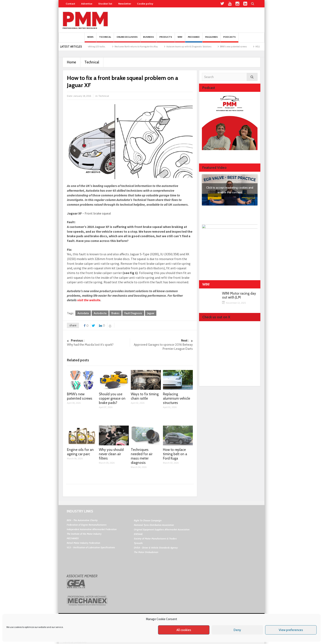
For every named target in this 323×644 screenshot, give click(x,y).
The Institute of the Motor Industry (84, 534)
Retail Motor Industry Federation (83, 543)
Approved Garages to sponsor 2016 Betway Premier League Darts (161, 345)
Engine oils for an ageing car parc (80, 452)
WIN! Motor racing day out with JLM (239, 295)
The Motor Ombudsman (146, 552)
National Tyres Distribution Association (154, 525)
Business (149, 39)
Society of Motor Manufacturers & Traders (155, 538)
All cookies (184, 630)
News (90, 39)
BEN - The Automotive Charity (82, 520)
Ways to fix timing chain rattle (145, 396)
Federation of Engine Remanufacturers (87, 525)
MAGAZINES (211, 39)
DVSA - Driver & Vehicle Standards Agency (156, 548)
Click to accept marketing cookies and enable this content (230, 190)
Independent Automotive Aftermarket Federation (92, 529)
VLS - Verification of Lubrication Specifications (91, 547)
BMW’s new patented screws (238, 47)
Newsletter (125, 4)
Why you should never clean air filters (111, 454)
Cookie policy (145, 4)
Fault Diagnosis (133, 313)
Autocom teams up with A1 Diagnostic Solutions (194, 47)
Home (71, 62)
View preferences (291, 630)
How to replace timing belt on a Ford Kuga (175, 454)
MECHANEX (73, 538)
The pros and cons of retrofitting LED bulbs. (90, 47)
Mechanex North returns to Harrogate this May (141, 47)
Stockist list (105, 4)
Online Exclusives (127, 39)
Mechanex (194, 39)
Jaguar (151, 313)
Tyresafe (138, 543)
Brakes (115, 313)
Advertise (87, 4)
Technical (105, 39)
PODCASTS (229, 39)
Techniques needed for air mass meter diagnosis (142, 456)
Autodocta (100, 313)
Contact (70, 4)
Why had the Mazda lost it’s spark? (98, 342)
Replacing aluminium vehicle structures (177, 398)
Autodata (83, 313)
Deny (237, 630)
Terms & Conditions (75, 642)
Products (166, 39)
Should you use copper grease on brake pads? (112, 398)
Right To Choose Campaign (148, 520)
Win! (180, 39)
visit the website (89, 300)
